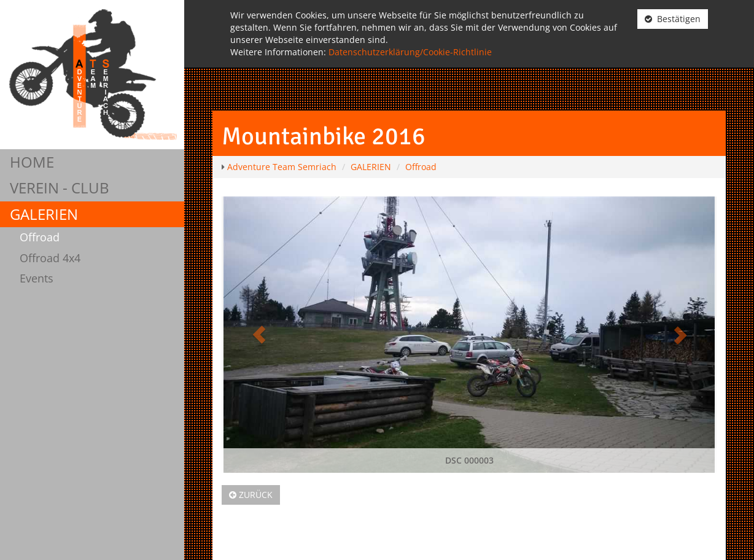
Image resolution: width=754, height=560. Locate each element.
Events (37, 278)
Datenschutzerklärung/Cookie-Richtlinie (410, 52)
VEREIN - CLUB (60, 188)
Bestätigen (673, 19)
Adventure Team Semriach (282, 167)
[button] (259, 335)
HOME (32, 162)
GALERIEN (44, 214)
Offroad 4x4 (50, 258)
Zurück (251, 495)
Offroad (40, 237)
